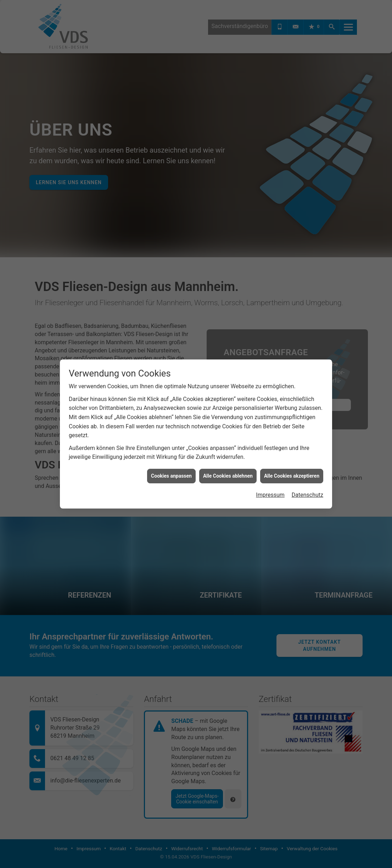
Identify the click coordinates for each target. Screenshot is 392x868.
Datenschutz (307, 495)
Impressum (270, 495)
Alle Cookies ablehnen (228, 476)
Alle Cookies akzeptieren (292, 476)
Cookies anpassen (171, 476)
